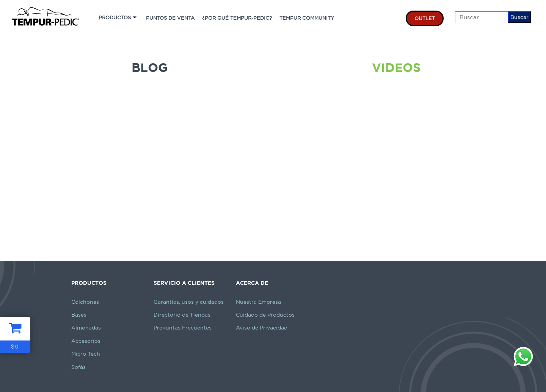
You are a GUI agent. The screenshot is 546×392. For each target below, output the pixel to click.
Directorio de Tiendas (182, 315)
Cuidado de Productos (265, 315)
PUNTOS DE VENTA (170, 18)
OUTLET (425, 18)
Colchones (85, 302)
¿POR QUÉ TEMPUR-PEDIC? (237, 18)
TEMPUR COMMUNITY (307, 18)
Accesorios (86, 341)
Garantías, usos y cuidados (189, 302)
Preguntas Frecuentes (183, 328)
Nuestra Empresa (258, 302)
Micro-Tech (86, 354)
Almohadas (86, 328)
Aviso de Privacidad (262, 328)
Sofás (78, 367)
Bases (79, 315)
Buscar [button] (519, 17)
